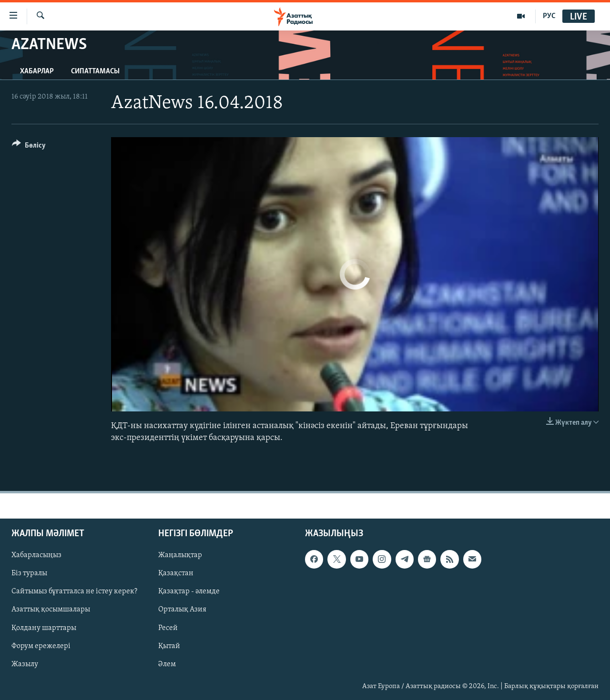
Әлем (167, 664)
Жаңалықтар (180, 555)
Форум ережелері (41, 646)
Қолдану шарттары (44, 628)
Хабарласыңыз (36, 555)
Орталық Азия (182, 610)
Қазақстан (176, 573)
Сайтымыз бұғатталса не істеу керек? (74, 591)
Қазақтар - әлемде (189, 591)
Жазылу (25, 664)
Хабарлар (37, 71)
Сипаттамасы (95, 71)
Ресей (168, 628)
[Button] (29, 147)
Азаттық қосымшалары (51, 610)
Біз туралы (29, 573)
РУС (549, 16)
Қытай (169, 646)
